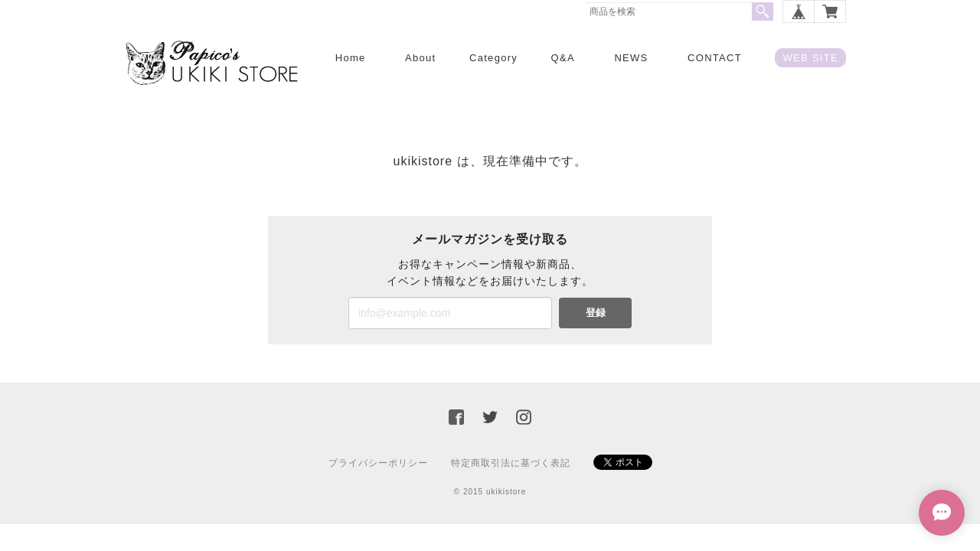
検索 (763, 11)
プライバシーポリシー (378, 463)
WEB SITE (810, 58)
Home (351, 58)
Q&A (563, 58)
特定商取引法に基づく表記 (511, 463)
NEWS (631, 58)
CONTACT (715, 58)
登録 (596, 313)
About (420, 58)
